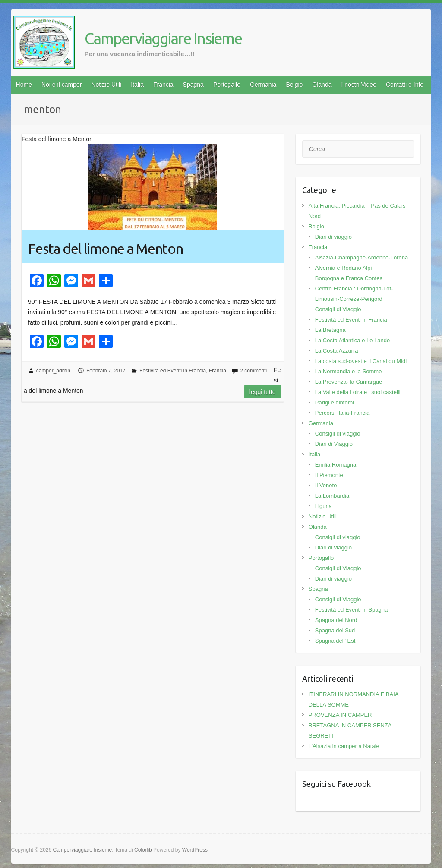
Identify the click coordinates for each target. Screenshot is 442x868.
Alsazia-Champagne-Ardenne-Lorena (361, 257)
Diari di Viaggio (334, 444)
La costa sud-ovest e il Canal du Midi (361, 361)
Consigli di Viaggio (338, 309)
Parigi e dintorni (335, 402)
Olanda (322, 85)
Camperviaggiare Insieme (163, 38)
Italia (137, 85)
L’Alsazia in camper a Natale (344, 746)
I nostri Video (358, 85)
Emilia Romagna (336, 465)
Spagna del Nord (336, 620)
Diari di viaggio (333, 237)
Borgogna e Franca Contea (349, 278)
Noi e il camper (62, 85)
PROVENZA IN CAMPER (340, 715)
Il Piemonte (329, 475)
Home (24, 85)
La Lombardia (332, 496)
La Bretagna (330, 330)
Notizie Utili (106, 85)
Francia (163, 85)
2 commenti (253, 371)
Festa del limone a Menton (106, 249)
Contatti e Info (405, 85)
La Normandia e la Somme (349, 371)
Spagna (193, 85)
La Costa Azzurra (337, 351)
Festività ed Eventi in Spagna (351, 610)
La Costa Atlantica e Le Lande (352, 340)
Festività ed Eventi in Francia (173, 371)
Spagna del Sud (335, 630)
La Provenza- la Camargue (349, 382)
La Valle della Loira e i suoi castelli (358, 392)
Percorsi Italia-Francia (342, 413)
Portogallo (227, 85)
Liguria (324, 506)
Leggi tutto (263, 392)
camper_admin (53, 371)
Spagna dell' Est (335, 641)
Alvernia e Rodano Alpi (344, 268)
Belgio (294, 85)
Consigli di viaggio (338, 434)
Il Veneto (326, 485)
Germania (263, 85)
